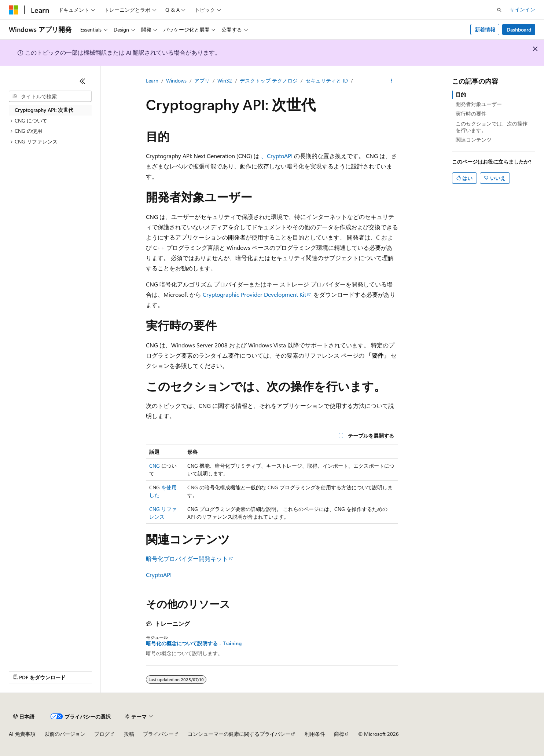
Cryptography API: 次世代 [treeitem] (44, 110)
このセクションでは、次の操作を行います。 (492, 127)
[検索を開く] (499, 10)
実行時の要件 (471, 114)
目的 (461, 94)
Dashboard (519, 30)
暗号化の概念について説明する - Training (194, 643)
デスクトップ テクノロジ (269, 81)
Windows (176, 81)
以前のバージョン (65, 734)
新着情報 (485, 30)
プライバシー (158, 734)
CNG (155, 466)
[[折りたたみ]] (82, 81)
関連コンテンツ (474, 140)
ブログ (102, 734)
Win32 (225, 81)
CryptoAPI (159, 575)
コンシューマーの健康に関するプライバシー (239, 734)
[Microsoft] (14, 10)
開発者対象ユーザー (479, 104)
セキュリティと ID (327, 81)
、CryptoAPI (277, 156)
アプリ (202, 81)
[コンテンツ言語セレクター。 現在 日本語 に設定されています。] (24, 716)
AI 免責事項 (22, 734)
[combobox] (50, 96)
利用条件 (315, 734)
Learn (152, 81)
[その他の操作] (392, 81)
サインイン (522, 9)
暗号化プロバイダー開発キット (187, 558)
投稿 (129, 734)
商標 (339, 734)
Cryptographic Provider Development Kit (254, 294)
